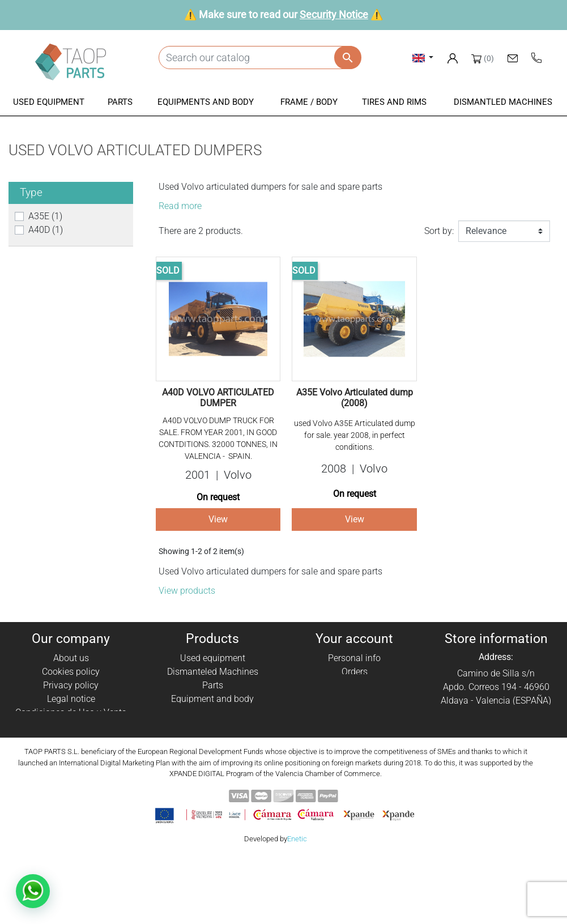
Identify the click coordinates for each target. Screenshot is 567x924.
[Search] (260, 58)
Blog (71, 753)
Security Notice (334, 14)
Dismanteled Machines (213, 672)
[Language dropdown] (423, 58)
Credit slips (355, 685)
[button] (49, 103)
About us (71, 658)
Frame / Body (213, 712)
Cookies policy (71, 672)
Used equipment (213, 658)
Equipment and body (212, 699)
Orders (355, 672)
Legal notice (71, 699)
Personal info (354, 658)
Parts (213, 685)
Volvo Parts (213, 753)
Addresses (354, 699)
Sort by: (439, 231)
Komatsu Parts (213, 740)
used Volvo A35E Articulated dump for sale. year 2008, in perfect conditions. (355, 435)
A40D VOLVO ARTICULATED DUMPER (218, 398)
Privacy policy (71, 685)
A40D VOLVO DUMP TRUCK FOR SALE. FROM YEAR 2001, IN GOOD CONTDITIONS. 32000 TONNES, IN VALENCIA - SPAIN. (218, 438)
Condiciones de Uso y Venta (71, 712)
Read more (180, 206)
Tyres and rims (212, 726)
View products (187, 591)
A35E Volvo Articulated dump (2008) (355, 398)
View (218, 519)
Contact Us (71, 740)
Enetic (297, 907)
